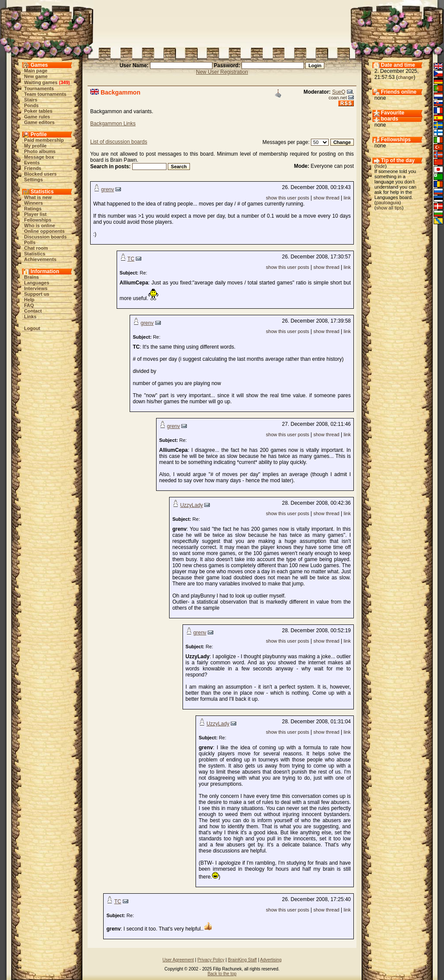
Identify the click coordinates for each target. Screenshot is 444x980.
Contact (33, 311)
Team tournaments (46, 94)
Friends (33, 168)
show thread (326, 198)
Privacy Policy (211, 960)
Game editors (39, 122)
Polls (30, 242)
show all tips (389, 208)
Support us (37, 294)
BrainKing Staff (243, 960)
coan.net (338, 98)
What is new (38, 197)
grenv (108, 189)
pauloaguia (388, 203)
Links (31, 317)
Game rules (37, 117)
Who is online (40, 225)
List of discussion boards (119, 142)
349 (64, 82)
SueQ (339, 92)
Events (32, 163)
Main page (36, 71)
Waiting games (41, 82)
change (406, 77)
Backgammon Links (113, 124)
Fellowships (38, 220)
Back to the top (222, 974)
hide (380, 166)
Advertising (271, 960)
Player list (36, 214)
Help (29, 300)
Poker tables (38, 111)
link (347, 198)
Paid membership (44, 140)
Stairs (31, 100)
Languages (37, 283)
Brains (32, 277)
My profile (36, 146)
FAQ (29, 305)
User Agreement (178, 960)
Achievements (41, 259)
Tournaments (39, 88)
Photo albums (40, 151)
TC (131, 259)
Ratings (33, 209)
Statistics (35, 254)
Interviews (36, 288)
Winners (34, 203)
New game (36, 76)
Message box (39, 157)
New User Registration (222, 72)
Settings (34, 180)
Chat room (36, 248)
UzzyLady (191, 505)
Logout (32, 328)
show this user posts (287, 198)
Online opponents (45, 231)
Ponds (32, 105)
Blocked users (41, 174)
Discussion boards (46, 237)
